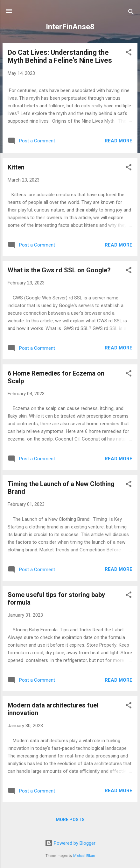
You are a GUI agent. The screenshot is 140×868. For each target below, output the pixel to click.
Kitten (16, 167)
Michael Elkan (84, 856)
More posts (70, 820)
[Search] (131, 13)
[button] (129, 53)
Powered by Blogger (70, 843)
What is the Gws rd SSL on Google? (59, 270)
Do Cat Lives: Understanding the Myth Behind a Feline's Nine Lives (60, 56)
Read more (119, 141)
